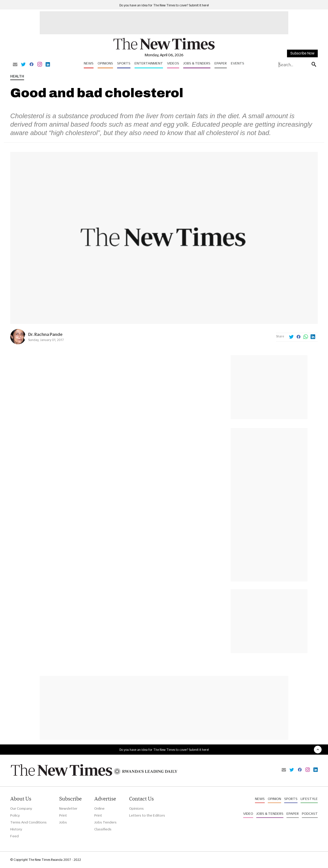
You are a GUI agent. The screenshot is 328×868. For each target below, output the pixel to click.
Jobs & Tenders (197, 63)
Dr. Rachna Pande (45, 334)
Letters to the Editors (147, 815)
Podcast (310, 814)
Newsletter (68, 808)
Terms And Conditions (28, 822)
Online (99, 808)
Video (248, 814)
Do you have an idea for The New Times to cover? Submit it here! (164, 5)
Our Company (21, 808)
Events (238, 63)
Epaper (221, 63)
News (89, 63)
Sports (124, 63)
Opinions (105, 63)
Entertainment (149, 63)
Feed (14, 836)
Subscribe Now (302, 53)
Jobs (63, 822)
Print (63, 815)
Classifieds (103, 829)
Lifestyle (309, 799)
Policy (15, 815)
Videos (173, 63)
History (16, 829)
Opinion (274, 799)
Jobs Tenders (105, 822)
